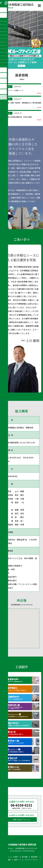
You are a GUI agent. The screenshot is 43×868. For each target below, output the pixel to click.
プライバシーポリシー (31, 860)
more (39, 93)
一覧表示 (22, 79)
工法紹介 (16, 857)
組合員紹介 (35, 857)
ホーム (7, 857)
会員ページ (17, 860)
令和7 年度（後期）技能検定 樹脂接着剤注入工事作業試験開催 (22, 104)
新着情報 (8, 860)
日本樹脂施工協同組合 (18, 6)
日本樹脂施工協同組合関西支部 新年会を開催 (17, 117)
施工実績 (25, 857)
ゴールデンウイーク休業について (13, 90)
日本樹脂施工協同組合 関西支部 (22, 845)
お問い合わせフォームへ (22, 819)
